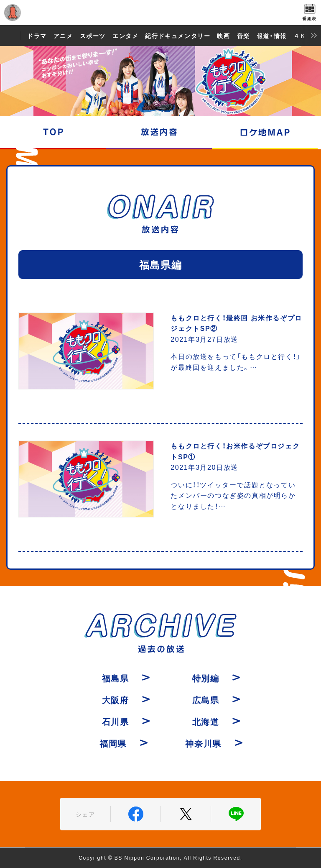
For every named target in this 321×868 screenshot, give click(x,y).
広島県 (206, 700)
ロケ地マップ (265, 132)
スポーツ (93, 36)
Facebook (136, 814)
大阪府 (116, 700)
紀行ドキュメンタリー (178, 36)
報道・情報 (272, 36)
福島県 (116, 678)
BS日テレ (160, 13)
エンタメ (125, 36)
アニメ (63, 36)
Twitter (186, 814)
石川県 (116, 721)
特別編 (206, 678)
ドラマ (37, 36)
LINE (236, 814)
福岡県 (113, 743)
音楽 (243, 36)
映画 (223, 36)
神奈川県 (203, 743)
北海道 (206, 721)
